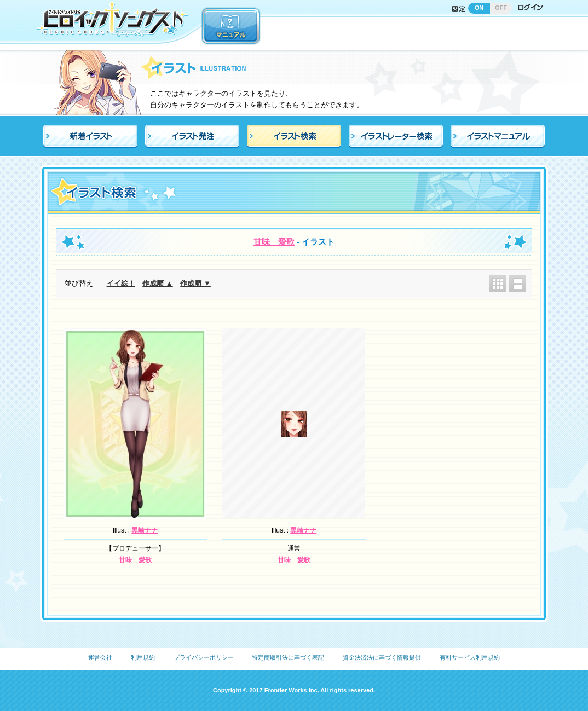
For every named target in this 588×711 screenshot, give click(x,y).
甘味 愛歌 (274, 242)
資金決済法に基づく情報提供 (382, 657)
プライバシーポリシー (204, 657)
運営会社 (100, 657)
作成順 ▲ (157, 283)
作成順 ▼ (195, 283)
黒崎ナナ (145, 530)
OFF (501, 8)
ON (479, 8)
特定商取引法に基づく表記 (288, 657)
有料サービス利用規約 (470, 657)
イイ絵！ (121, 283)
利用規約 (143, 657)
